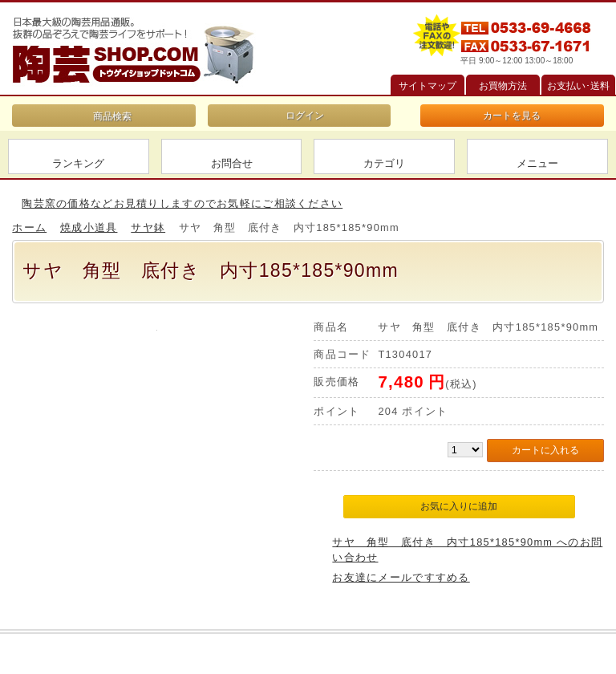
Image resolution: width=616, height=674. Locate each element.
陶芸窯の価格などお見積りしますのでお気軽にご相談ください (182, 203)
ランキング (78, 163)
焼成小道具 (89, 227)
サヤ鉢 (148, 227)
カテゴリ (384, 163)
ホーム (29, 227)
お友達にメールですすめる (401, 577)
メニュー (537, 163)
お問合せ (232, 163)
